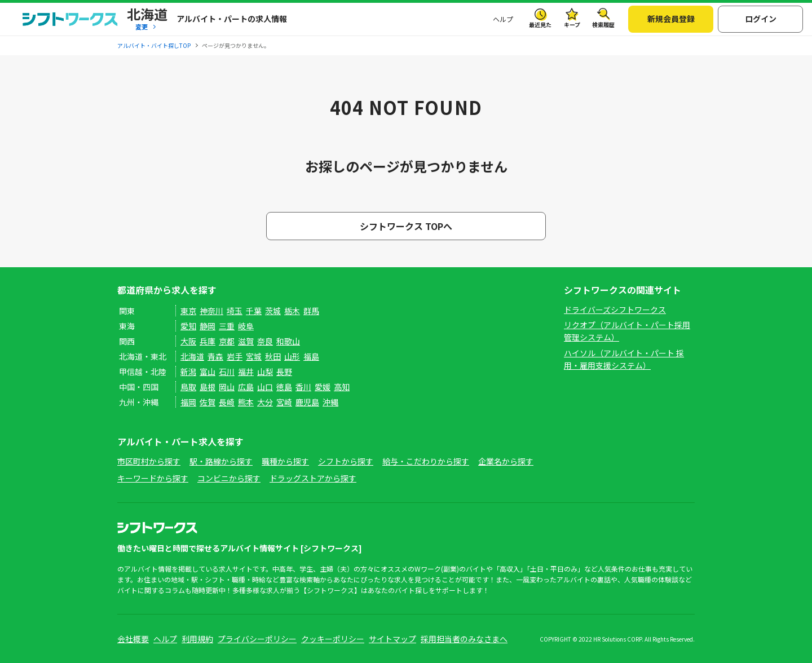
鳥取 (188, 387)
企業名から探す (506, 461)
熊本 (246, 402)
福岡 (188, 402)
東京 (188, 311)
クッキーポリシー (333, 639)
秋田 (273, 356)
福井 (246, 372)
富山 (208, 372)
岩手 (235, 356)
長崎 (227, 402)
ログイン (761, 19)
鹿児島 (307, 402)
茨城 (273, 311)
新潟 (188, 372)
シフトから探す (346, 461)
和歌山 (288, 341)
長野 (284, 372)
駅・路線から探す (221, 461)
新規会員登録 (671, 19)
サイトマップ (392, 639)
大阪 (188, 341)
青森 (215, 356)
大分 (265, 402)
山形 (292, 356)
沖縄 (330, 402)
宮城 (254, 356)
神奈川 (211, 311)
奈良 (265, 341)
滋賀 (246, 341)
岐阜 (246, 326)
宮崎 (284, 402)
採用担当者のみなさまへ (464, 639)
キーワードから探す (153, 478)
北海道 (192, 356)
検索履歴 (603, 25)
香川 (303, 387)
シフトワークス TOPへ (406, 226)
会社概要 (133, 639)
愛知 (188, 326)
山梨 (265, 372)
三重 (227, 326)
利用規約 (197, 639)
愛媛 (323, 387)
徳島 (284, 387)
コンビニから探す (229, 478)
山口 (265, 387)
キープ (572, 25)
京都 (227, 341)
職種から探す (285, 461)
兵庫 (208, 341)
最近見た (540, 25)
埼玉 (235, 311)
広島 (246, 387)
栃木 (292, 311)
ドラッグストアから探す (313, 478)
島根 (208, 387)
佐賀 (208, 402)
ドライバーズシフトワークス (615, 310)
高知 (342, 387)
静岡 (208, 326)
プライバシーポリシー (257, 639)
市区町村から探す (149, 461)
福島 (311, 356)
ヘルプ (503, 19)
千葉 (254, 311)
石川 (227, 372)
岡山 (227, 387)
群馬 (311, 311)
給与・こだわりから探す (426, 461)
